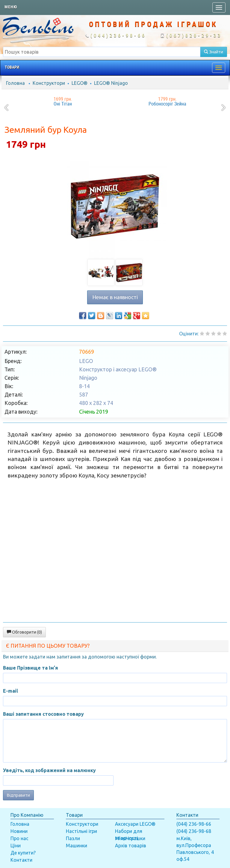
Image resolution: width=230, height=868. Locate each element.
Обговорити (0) (24, 632)
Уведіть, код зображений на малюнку (49, 770)
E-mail (10, 691)
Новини (19, 831)
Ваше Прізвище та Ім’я (31, 668)
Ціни (16, 846)
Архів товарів (131, 846)
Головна (15, 83)
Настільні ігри (81, 831)
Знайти (214, 52)
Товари (12, 67)
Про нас (19, 838)
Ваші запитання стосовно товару (43, 714)
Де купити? (23, 853)
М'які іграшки (130, 838)
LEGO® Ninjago (111, 83)
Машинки (77, 846)
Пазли (73, 838)
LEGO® (80, 83)
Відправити (18, 795)
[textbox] (102, 52)
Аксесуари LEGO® (135, 824)
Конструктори (49, 83)
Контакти (21, 860)
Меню (11, 7)
